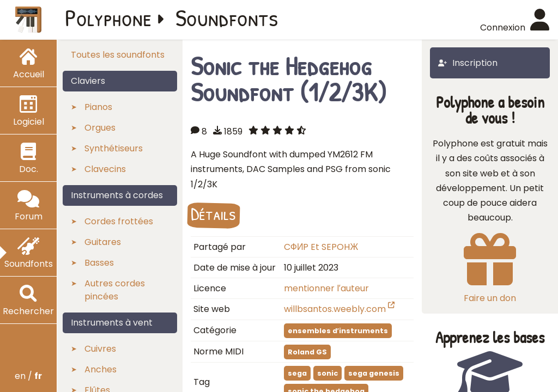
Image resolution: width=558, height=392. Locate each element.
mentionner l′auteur (326, 288)
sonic (327, 373)
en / (28, 376)
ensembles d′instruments (338, 331)
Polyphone (108, 17)
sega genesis (374, 373)
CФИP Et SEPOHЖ (321, 247)
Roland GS (307, 352)
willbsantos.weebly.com (339, 309)
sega (297, 373)
